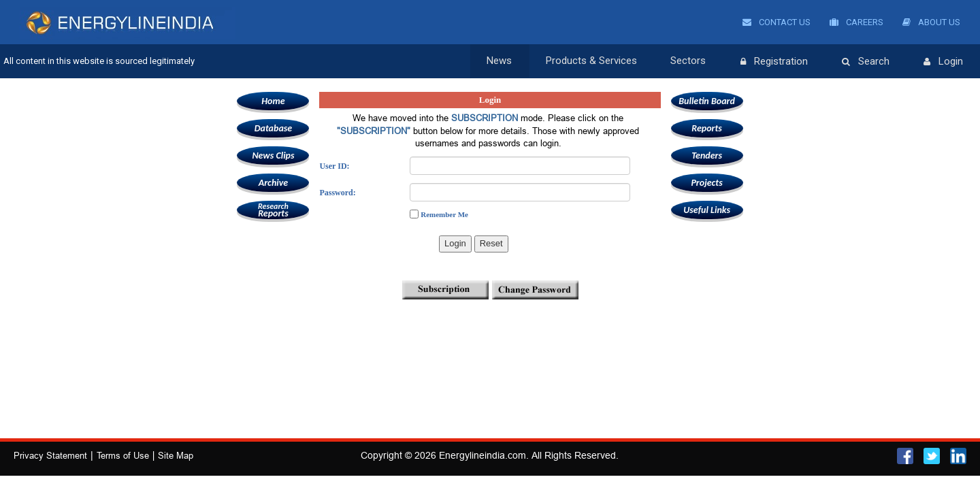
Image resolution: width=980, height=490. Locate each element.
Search (866, 62)
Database (273, 128)
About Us (931, 22)
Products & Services (591, 61)
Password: (337, 193)
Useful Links (707, 210)
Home (273, 101)
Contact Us (777, 22)
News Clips (273, 156)
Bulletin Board (707, 101)
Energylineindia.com (483, 455)
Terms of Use (123, 455)
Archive (273, 183)
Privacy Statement (50, 455)
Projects (706, 183)
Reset (491, 243)
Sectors (689, 61)
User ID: (334, 166)
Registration (774, 62)
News (499, 61)
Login (943, 62)
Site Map (176, 455)
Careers (856, 22)
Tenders (707, 156)
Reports (273, 210)
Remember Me (444, 214)
